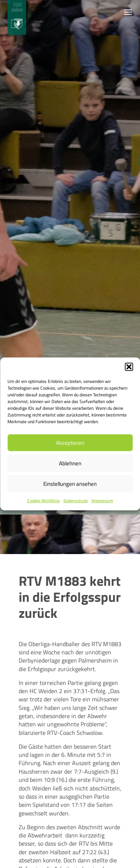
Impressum (102, 501)
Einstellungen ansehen (70, 483)
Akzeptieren (70, 442)
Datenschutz (76, 501)
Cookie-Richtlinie (43, 501)
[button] (129, 367)
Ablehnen (70, 463)
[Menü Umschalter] (128, 12)
